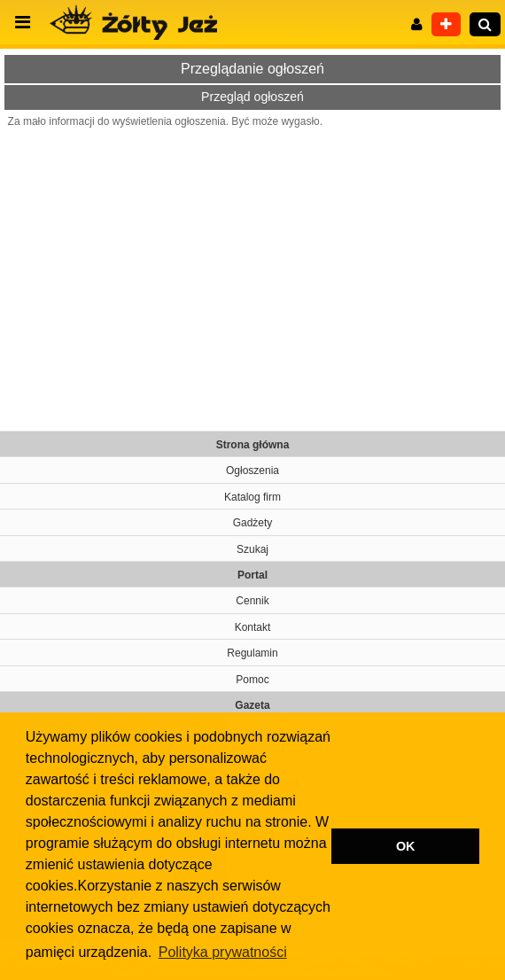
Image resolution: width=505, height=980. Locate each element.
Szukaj (252, 549)
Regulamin (252, 653)
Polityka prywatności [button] (223, 952)
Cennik (252, 601)
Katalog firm (252, 497)
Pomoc (252, 680)
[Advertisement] (252, 271)
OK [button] (406, 846)
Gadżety (253, 523)
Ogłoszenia (252, 471)
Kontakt (253, 627)
